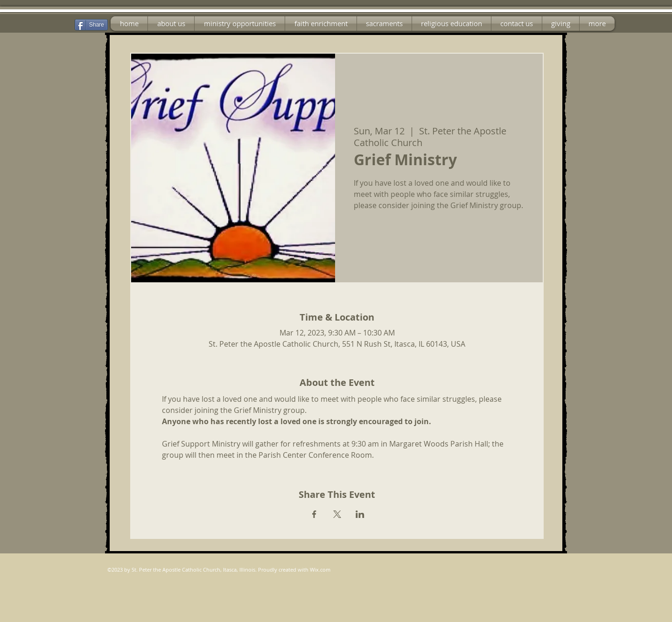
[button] (240, 24)
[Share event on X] (337, 514)
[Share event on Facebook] (314, 514)
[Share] (91, 25)
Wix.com (320, 570)
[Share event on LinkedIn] (360, 514)
